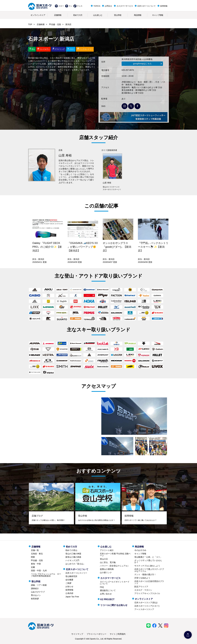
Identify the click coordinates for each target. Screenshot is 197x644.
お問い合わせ (106, 594)
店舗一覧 (35, 550)
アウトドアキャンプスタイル (147, 593)
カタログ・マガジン (143, 590)
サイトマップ (77, 634)
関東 (33, 557)
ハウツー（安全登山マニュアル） (115, 566)
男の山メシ (36, 595)
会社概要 (69, 580)
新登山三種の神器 (73, 557)
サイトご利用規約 (118, 634)
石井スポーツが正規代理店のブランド (149, 582)
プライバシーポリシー (97, 634)
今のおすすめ (140, 550)
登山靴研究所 (71, 576)
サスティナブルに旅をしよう (147, 566)
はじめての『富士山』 (75, 564)
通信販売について (108, 590)
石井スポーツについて (146, 6)
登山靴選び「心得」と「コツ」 (148, 557)
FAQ (102, 587)
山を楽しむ (98, 15)
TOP (30, 24)
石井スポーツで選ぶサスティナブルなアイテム (149, 570)
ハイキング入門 (72, 560)
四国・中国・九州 (39, 571)
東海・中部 (36, 564)
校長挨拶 (35, 599)
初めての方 (78, 15)
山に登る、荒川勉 (108, 562)
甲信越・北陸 (55, 24)
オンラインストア (38, 15)
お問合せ (108, 6)
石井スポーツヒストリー (76, 573)
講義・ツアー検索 (39, 585)
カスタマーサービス (125, 6)
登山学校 (118, 15)
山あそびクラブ (38, 592)
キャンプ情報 (158, 15)
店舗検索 (41, 24)
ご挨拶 (68, 583)
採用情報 (164, 6)
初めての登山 (71, 550)
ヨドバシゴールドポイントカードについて (115, 583)
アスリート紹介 (107, 550)
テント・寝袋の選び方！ (145, 574)
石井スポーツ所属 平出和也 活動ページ (115, 555)
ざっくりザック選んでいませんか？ (148, 561)
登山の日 (104, 559)
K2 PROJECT (107, 599)
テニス (80, 6)
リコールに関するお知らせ (114, 605)
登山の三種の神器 (73, 554)
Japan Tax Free (72, 597)
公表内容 (69, 593)
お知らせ (69, 586)
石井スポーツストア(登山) (146, 603)
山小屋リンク (106, 573)
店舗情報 (58, 15)
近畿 (33, 567)
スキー (61, 6)
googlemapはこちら (142, 64)
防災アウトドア (141, 587)
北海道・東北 (37, 554)
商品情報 (138, 15)
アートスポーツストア (144, 609)
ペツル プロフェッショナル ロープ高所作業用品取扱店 (46, 575)
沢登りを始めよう (142, 578)
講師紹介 (35, 588)
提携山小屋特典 (107, 569)
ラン (70, 6)
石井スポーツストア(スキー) (147, 606)
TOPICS (97, 6)
